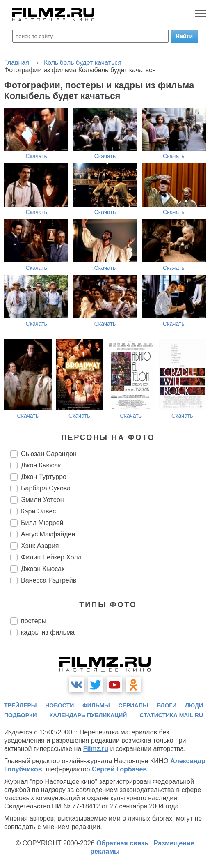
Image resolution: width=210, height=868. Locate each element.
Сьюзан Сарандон (49, 454)
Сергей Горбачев (119, 769)
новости (59, 705)
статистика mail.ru (171, 715)
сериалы (134, 705)
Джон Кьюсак (41, 465)
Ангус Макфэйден (48, 534)
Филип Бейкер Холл (51, 557)
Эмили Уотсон (42, 500)
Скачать (36, 156)
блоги (167, 705)
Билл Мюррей (42, 523)
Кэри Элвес (38, 511)
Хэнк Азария (40, 546)
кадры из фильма (48, 632)
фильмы (96, 705)
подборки (21, 715)
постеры (34, 621)
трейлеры (21, 705)
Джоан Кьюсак (43, 569)
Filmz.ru (96, 749)
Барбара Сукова (46, 488)
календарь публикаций (88, 715)
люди (194, 705)
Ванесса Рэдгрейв (49, 580)
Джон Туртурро (44, 477)
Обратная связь (122, 843)
